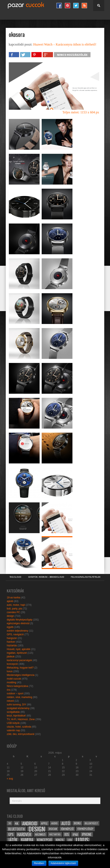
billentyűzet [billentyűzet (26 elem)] (91, 823)
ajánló (10, 601)
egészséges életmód (18, 623)
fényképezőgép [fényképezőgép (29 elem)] (85, 829)
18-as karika (13, 598)
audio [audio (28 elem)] (54, 823)
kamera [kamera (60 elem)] (27, 840)
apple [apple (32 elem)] (44, 823)
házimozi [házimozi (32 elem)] (40, 834)
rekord (10, 701)
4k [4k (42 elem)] (17, 823)
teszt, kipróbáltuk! (16, 716)
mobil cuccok (14, 679)
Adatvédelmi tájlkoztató (63, 863)
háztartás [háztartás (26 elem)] (55, 834)
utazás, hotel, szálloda (19, 727)
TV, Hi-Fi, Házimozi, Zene (21, 719)
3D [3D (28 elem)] (10, 823)
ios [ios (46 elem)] (67, 834)
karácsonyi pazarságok (19, 660)
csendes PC (13, 612)
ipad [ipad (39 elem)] (75, 834)
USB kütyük (13, 723)
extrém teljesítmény (17, 631)
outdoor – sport (15, 693)
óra (9, 690)
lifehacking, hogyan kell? (20, 668)
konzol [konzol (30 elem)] (60, 840)
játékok (11, 657)
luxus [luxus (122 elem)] (82, 840)
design (10, 616)
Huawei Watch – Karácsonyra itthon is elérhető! (65, 44)
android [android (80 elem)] (30, 823)
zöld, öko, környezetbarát (21, 734)
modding (11, 682)
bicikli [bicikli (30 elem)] (77, 823)
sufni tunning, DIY (17, 705)
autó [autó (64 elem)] (66, 823)
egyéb (10, 627)
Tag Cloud (15, 577)
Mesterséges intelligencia (21, 675)
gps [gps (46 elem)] (11, 834)
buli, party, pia (14, 609)
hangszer (12, 638)
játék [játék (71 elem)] (13, 840)
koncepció (12, 664)
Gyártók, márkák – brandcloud (46, 577)
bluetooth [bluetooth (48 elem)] (16, 829)
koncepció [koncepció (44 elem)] (45, 840)
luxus (10, 671)
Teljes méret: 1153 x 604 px (81, 112)
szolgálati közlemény (18, 708)
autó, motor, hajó (16, 605)
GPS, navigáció (15, 634)
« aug (10, 779)
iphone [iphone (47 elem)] (87, 834)
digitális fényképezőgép (20, 620)
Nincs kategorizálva (17, 686)
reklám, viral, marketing (19, 697)
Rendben (39, 863)
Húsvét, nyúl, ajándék (19, 649)
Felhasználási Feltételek (86, 577)
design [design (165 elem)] (37, 829)
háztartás (12, 646)
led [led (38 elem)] (70, 840)
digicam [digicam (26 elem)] (53, 829)
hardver (11, 642)
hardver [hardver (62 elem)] (24, 834)
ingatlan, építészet (17, 653)
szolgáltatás (13, 712)
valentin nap (13, 730)
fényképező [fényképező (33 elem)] (67, 829)
